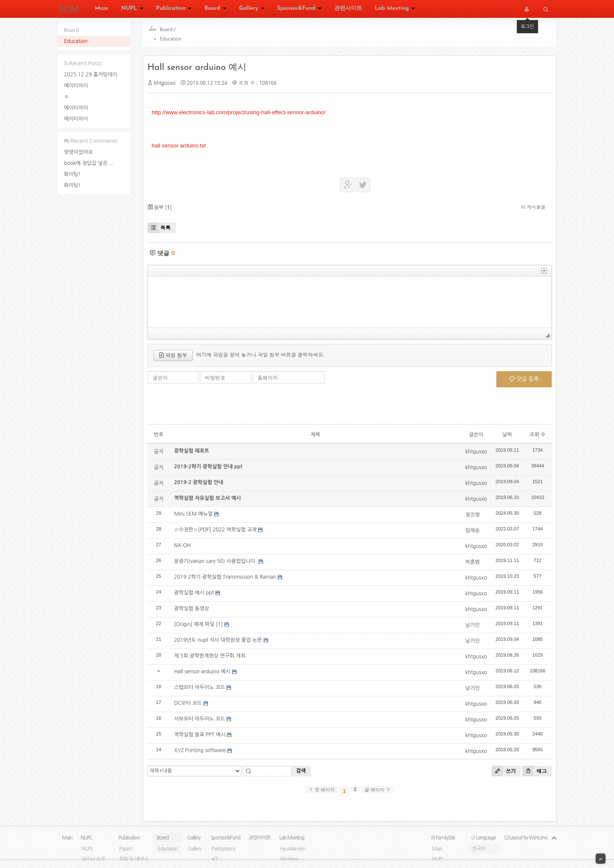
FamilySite (443, 845)
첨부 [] (164, 211)
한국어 (479, 856)
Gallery (252, 10)
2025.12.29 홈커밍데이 (91, 75)
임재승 (469, 534)
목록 (163, 232)
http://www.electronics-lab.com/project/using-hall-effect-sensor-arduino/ (243, 116)
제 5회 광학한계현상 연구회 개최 (214, 660)
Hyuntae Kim (293, 856)
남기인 (469, 629)
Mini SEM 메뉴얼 (197, 518)
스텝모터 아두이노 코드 (204, 691)
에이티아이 (76, 86)
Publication (174, 10)
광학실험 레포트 (196, 455)
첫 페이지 (322, 793)
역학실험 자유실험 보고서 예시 (212, 502)
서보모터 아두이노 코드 (204, 723)
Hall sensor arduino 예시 (201, 71)
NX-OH (187, 549)
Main (101, 10)
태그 (531, 775)
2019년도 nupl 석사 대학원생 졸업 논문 (222, 644)
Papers (126, 856)
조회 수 (534, 438)
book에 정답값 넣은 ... (89, 163)
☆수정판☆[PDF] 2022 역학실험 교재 (220, 533)
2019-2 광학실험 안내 (203, 486)
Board (215, 10)
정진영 (469, 519)
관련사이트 (348, 10)
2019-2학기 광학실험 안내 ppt (212, 470)
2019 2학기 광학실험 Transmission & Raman (229, 581)
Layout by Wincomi (526, 845)
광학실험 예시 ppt (198, 597)
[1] (223, 628)
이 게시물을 (529, 211)
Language (484, 845)
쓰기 (500, 775)
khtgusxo (169, 87)
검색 (305, 775)
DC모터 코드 (192, 707)
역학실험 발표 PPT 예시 (204, 738)
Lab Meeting (395, 10)
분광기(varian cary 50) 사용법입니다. (220, 565)
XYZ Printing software (204, 754)
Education (76, 41)
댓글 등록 (520, 383)
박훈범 (469, 566)
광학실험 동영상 (196, 612)
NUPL (132, 10)
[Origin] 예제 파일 (198, 628)
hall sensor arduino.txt (183, 149)
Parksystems (223, 856)
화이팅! (72, 174)
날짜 (503, 438)
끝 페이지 (378, 793)
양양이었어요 (78, 152)
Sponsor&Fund (299, 10)
